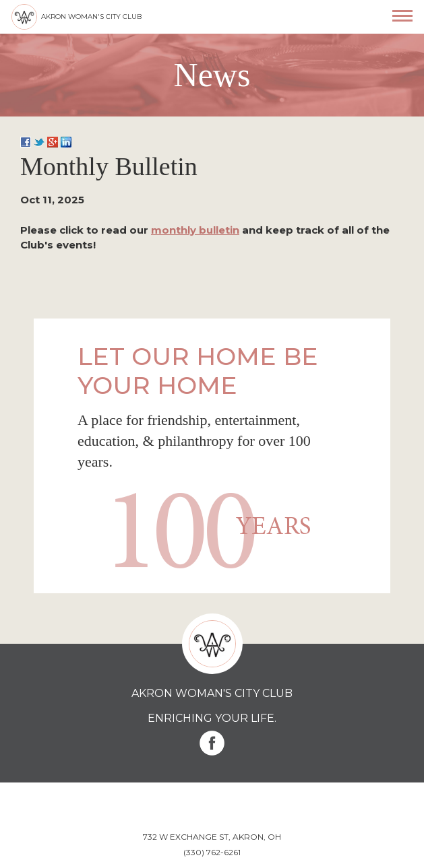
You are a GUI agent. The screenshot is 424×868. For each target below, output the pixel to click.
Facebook (212, 743)
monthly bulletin (195, 230)
